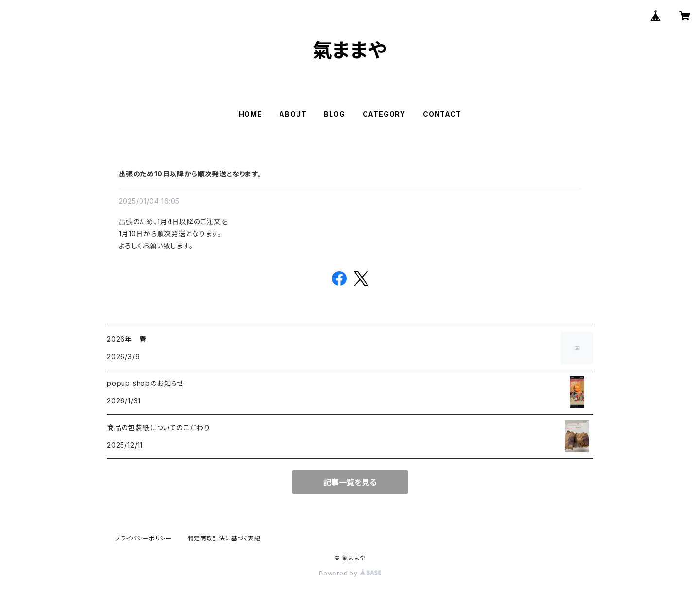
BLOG (334, 114)
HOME (250, 114)
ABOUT (293, 114)
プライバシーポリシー (143, 538)
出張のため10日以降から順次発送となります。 (190, 174)
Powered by (350, 573)
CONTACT (442, 114)
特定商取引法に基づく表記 (224, 538)
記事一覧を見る (350, 482)
